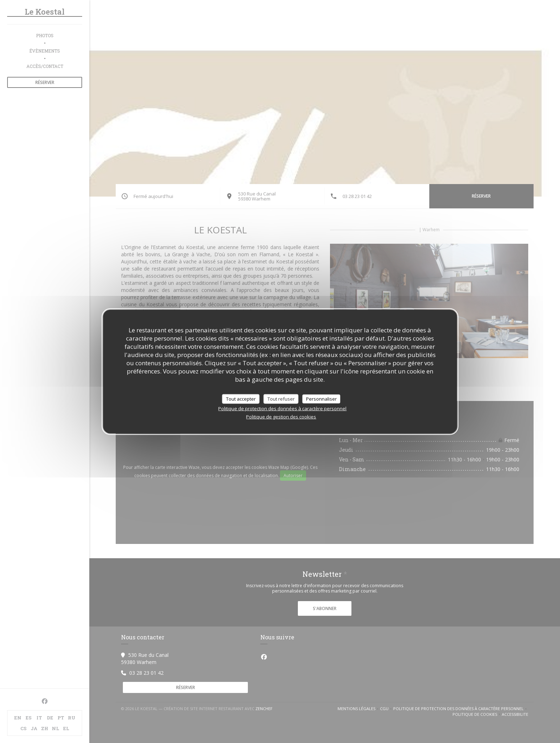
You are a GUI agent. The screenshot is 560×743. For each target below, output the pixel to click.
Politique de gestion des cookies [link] (281, 417)
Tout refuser (281, 398)
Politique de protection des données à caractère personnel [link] (282, 408)
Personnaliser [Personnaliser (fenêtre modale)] (321, 398)
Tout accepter (241, 398)
